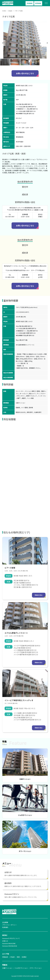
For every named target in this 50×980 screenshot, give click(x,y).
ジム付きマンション (25, 815)
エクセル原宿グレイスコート (16, 633)
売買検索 (30, 3)
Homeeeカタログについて (11, 938)
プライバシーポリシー (10, 925)
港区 (18, 957)
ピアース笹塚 (10, 568)
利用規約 (5, 927)
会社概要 (5, 922)
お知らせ (5, 941)
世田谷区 (5, 957)
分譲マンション (25, 779)
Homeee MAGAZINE (9, 943)
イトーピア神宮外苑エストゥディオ (19, 700)
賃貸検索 (38, 3)
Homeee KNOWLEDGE (10, 946)
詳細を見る (39, 595)
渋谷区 (12, 957)
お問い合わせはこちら (25, 73)
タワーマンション (25, 851)
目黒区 (24, 957)
